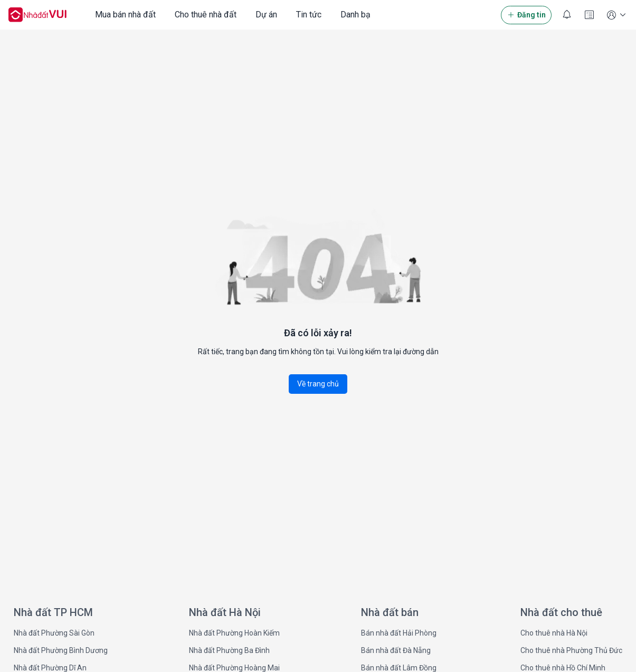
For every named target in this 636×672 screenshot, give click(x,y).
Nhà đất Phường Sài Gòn (54, 633)
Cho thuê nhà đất (206, 15)
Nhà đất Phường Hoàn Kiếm (234, 633)
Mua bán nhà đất (125, 15)
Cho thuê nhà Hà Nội (554, 633)
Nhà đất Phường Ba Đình (229, 650)
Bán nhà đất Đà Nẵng (396, 650)
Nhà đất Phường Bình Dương (61, 650)
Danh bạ (355, 15)
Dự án (266, 15)
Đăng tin (526, 15)
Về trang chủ (318, 384)
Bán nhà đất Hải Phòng (399, 633)
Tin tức (309, 15)
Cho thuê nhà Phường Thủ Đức (571, 650)
